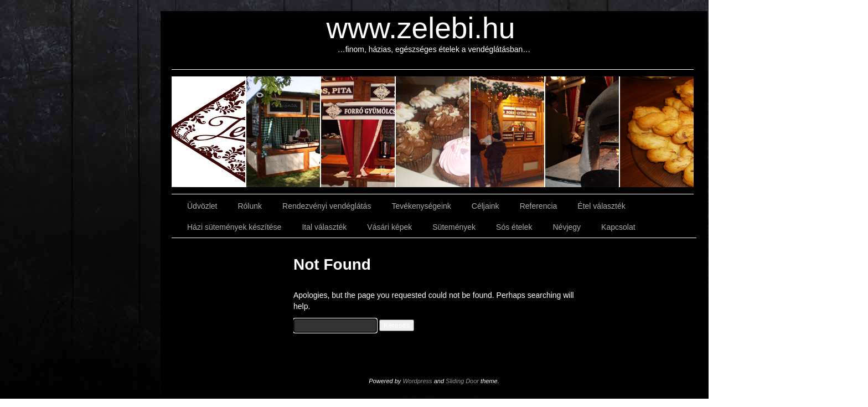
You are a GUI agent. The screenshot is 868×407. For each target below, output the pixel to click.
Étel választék (601, 206)
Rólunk (250, 206)
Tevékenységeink (421, 206)
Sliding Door (462, 381)
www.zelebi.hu (421, 28)
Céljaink (485, 206)
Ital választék (324, 227)
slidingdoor (209, 132)
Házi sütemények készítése (234, 227)
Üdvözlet (202, 206)
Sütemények (454, 227)
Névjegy (567, 227)
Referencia (539, 206)
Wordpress (417, 381)
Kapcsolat (618, 227)
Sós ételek (514, 227)
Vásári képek (389, 227)
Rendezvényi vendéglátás (327, 206)
